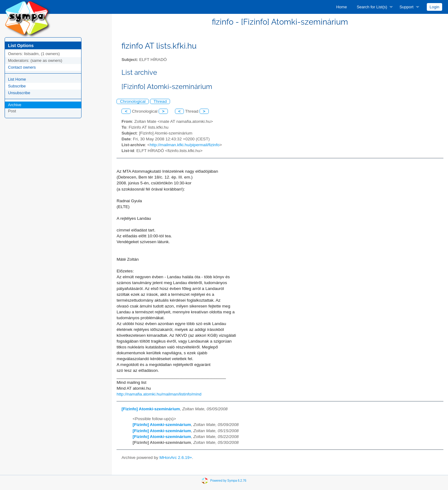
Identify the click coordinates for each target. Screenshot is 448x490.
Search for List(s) (372, 7)
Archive (15, 105)
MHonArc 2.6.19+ (176, 458)
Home (341, 7)
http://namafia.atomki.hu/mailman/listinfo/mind (159, 394)
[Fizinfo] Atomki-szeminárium (151, 409)
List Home (17, 79)
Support (406, 7)
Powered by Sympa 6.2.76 (228, 481)
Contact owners (22, 67)
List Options (21, 46)
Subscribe (17, 86)
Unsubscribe (19, 93)
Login (434, 7)
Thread (160, 101)
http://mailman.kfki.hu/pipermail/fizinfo (185, 145)
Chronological (133, 101)
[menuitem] (341, 7)
